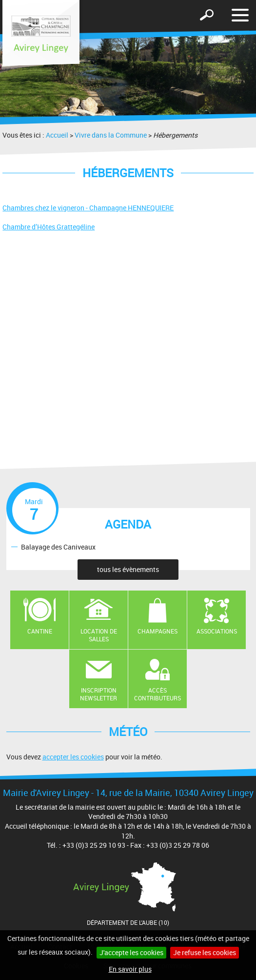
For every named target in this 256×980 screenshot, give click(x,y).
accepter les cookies (73, 757)
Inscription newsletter (98, 694)
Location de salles (99, 635)
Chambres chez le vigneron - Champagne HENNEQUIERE (88, 208)
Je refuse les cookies (205, 952)
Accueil (57, 135)
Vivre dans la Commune (111, 135)
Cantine (40, 631)
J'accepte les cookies (131, 952)
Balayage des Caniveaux (58, 546)
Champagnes (158, 631)
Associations (217, 631)
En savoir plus (130, 969)
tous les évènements (128, 569)
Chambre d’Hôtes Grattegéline (49, 227)
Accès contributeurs (158, 694)
